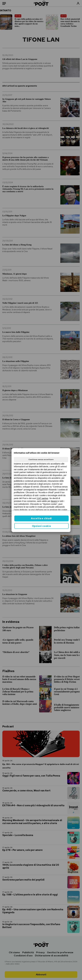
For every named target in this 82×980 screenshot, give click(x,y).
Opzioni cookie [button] (42, 526)
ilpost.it (54, 501)
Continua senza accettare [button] (41, 459)
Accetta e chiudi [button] (41, 518)
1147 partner (42, 498)
